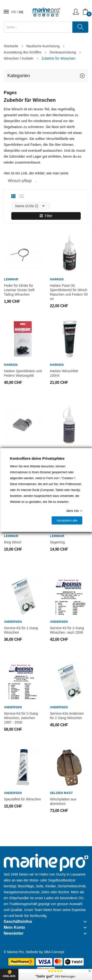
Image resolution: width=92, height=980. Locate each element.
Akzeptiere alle (67, 520)
